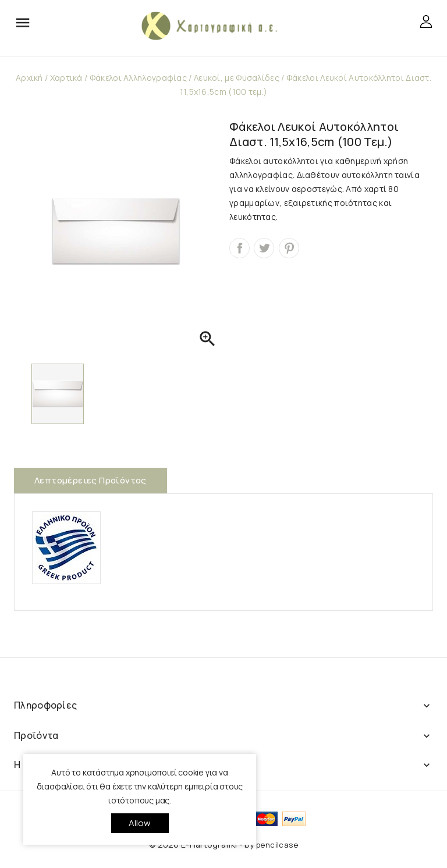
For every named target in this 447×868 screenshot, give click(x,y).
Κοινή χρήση (240, 248)
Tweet (264, 248)
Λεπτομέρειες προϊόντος (91, 480)
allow (140, 823)
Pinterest (289, 248)
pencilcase (277, 845)
